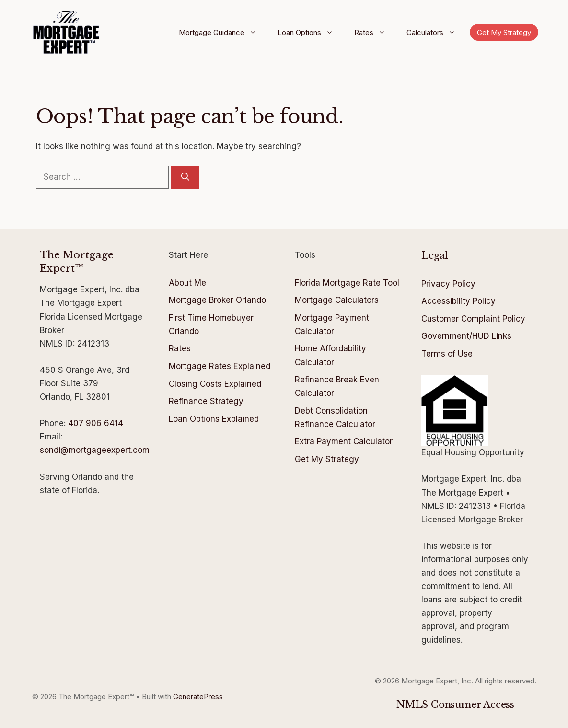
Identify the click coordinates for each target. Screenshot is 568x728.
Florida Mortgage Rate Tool (347, 283)
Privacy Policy (448, 284)
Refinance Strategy (206, 401)
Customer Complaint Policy (473, 319)
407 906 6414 (96, 423)
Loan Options (309, 33)
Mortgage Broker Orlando (217, 300)
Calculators (434, 33)
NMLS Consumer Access (455, 705)
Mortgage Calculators (337, 300)
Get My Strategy (504, 32)
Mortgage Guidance (221, 33)
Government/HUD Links (466, 336)
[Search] (185, 177)
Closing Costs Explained (215, 384)
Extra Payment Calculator (344, 441)
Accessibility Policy (458, 301)
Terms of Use (447, 354)
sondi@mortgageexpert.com (95, 450)
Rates (373, 33)
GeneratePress (198, 697)
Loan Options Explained (214, 419)
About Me (187, 283)
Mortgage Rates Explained (220, 366)
